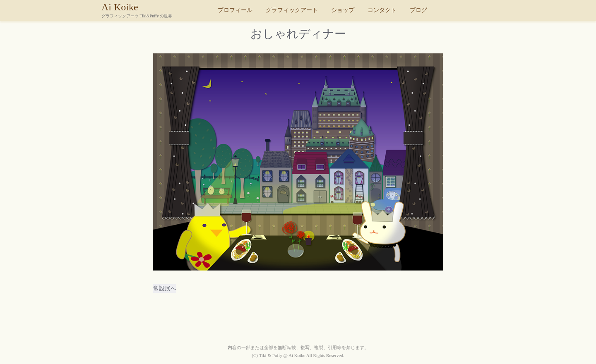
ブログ (418, 10)
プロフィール (235, 10)
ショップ (343, 10)
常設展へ (165, 289)
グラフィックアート (292, 10)
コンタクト (382, 10)
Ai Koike (157, 10)
